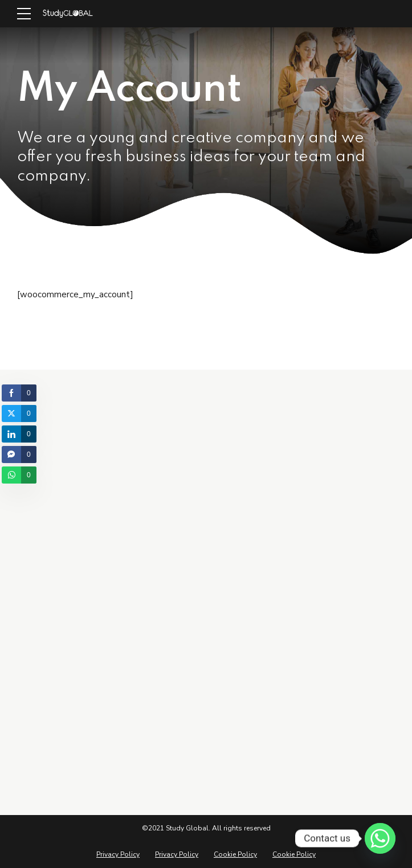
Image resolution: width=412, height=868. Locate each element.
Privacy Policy (118, 854)
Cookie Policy (235, 854)
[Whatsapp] (380, 838)
